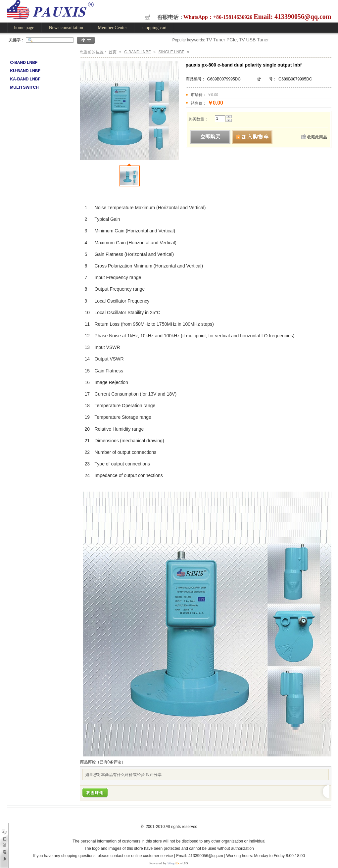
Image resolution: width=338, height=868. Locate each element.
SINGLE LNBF (171, 52)
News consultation (66, 28)
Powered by (165, 863)
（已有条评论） (111, 762)
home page (24, 28)
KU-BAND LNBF (25, 71)
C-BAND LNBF (24, 63)
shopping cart (154, 28)
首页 (113, 52)
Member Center (112, 28)
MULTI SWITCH (24, 87)
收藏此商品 (317, 137)
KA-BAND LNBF (25, 79)
